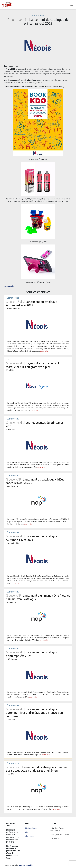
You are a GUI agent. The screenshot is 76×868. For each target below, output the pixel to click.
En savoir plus (9, 286)
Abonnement (30, 836)
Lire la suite (44, 351)
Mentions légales (31, 828)
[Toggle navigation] (72, 5)
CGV (27, 832)
